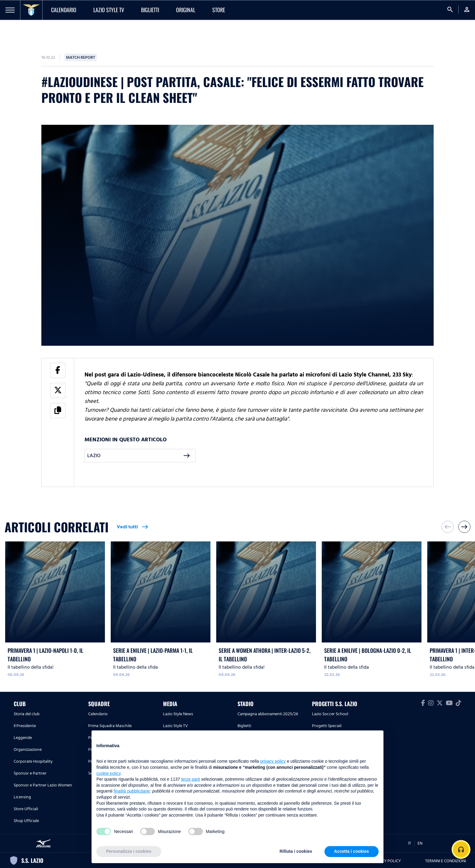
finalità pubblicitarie (132, 791)
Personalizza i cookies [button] (129, 851)
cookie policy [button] (108, 773)
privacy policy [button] (273, 761)
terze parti (191, 779)
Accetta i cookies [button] (352, 851)
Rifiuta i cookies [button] (296, 851)
